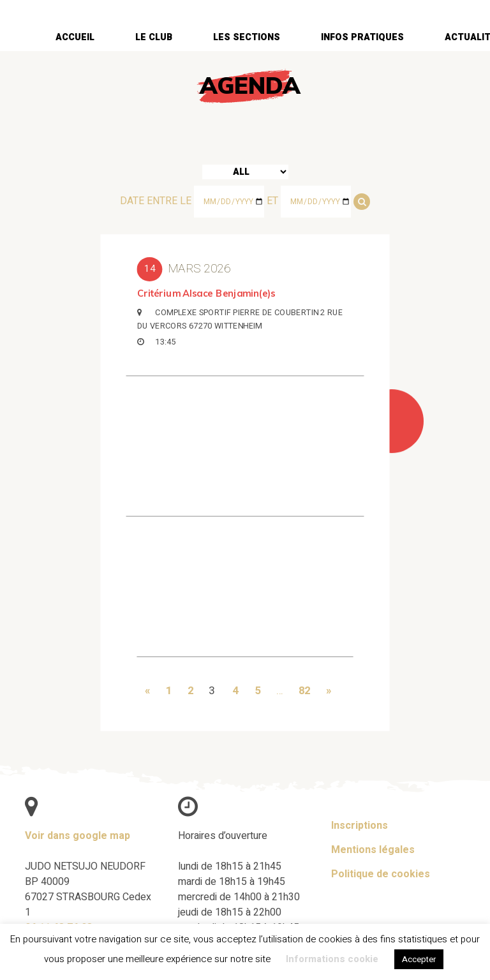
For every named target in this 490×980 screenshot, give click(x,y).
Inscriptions (360, 826)
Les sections (247, 37)
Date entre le (156, 201)
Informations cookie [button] (332, 959)
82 (304, 689)
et (272, 201)
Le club (154, 37)
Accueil (75, 37)
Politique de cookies (381, 874)
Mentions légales (373, 850)
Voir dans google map (78, 836)
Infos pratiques (362, 37)
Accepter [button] (419, 959)
